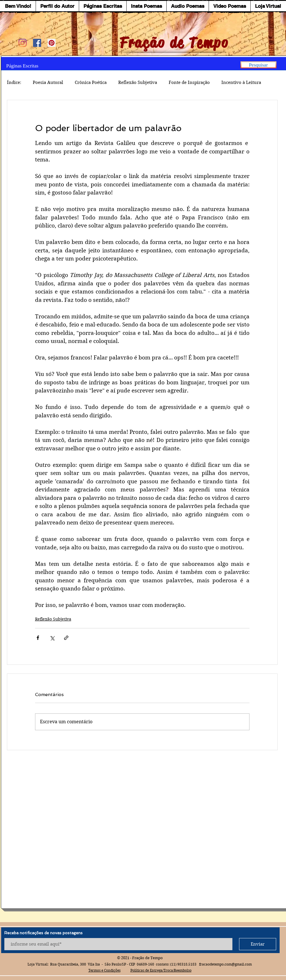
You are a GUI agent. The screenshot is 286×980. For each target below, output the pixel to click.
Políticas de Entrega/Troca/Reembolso (161, 970)
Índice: (14, 82)
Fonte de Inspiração (189, 82)
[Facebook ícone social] (37, 43)
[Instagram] (23, 43)
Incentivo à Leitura (241, 82)
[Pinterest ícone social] (52, 43)
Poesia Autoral (48, 82)
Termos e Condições (104, 970)
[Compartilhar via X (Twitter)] (52, 638)
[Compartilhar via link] (66, 638)
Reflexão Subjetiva (138, 82)
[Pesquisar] (258, 65)
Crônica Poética (91, 82)
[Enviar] (258, 944)
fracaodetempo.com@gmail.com (225, 964)
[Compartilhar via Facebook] (38, 638)
